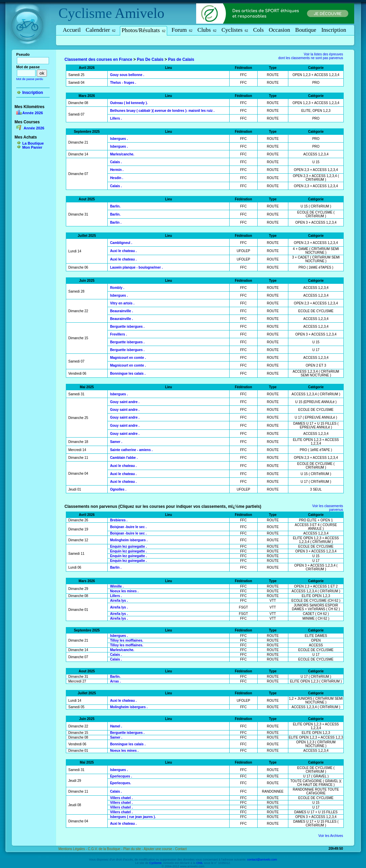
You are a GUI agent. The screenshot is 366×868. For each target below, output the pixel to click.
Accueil (72, 30)
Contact (181, 849)
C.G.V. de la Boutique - (106, 849)
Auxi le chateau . (123, 251)
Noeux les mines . (124, 591)
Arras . (115, 681)
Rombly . (117, 288)
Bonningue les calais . (128, 374)
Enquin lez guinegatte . (128, 547)
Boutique (306, 30)
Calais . (116, 162)
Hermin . (117, 170)
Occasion (279, 30)
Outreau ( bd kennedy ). (129, 103)
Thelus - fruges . (123, 83)
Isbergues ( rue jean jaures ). (133, 817)
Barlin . (116, 222)
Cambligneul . (121, 243)
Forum (182, 30)
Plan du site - (134, 849)
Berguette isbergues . (127, 327)
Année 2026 (33, 113)
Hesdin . (117, 178)
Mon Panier (32, 147)
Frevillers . (119, 334)
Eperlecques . (121, 776)
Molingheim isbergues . (129, 540)
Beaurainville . (122, 311)
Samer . (116, 442)
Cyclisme (85, 13)
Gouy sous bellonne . (127, 75)
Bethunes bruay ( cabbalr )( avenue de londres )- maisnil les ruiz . (162, 111)
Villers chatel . (121, 798)
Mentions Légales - (73, 849)
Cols (258, 30)
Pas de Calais (181, 59)
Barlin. (115, 206)
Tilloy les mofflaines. (127, 640)
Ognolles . (118, 489)
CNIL (200, 863)
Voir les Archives (331, 836)
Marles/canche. (122, 154)
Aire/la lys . (119, 601)
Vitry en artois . (122, 303)
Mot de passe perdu (30, 79)
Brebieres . (119, 520)
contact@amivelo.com (262, 860)
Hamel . (116, 726)
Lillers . (116, 118)
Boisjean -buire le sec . (128, 527)
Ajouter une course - (160, 849)
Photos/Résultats (143, 30)
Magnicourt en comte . (128, 358)
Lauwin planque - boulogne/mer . (136, 267)
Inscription (334, 30)
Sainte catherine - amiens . (131, 450)
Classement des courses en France (98, 59)
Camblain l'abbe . (124, 458)
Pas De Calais (150, 59)
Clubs (207, 30)
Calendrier (101, 30)
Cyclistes (235, 30)
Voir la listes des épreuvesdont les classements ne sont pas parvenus (311, 56)
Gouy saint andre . (125, 402)
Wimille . (117, 586)
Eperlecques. (121, 783)
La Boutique (33, 143)
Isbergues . (119, 139)
